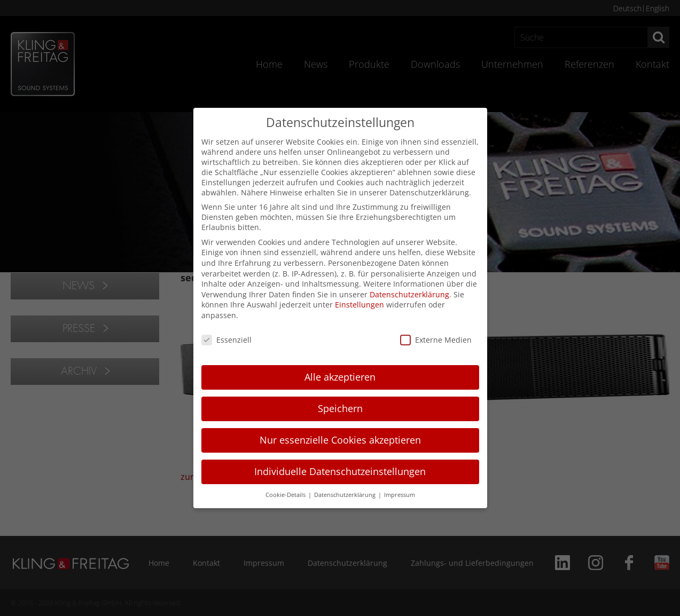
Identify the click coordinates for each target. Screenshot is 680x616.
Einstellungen (359, 305)
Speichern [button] (340, 408)
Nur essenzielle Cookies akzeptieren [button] (340, 440)
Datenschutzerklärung (409, 294)
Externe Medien (436, 340)
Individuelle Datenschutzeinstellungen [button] (340, 471)
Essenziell (226, 340)
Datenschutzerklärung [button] (346, 495)
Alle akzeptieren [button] (340, 377)
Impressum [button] (400, 495)
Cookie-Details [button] (286, 495)
